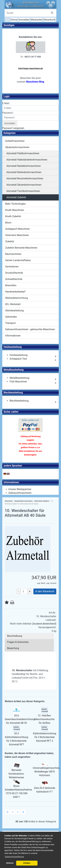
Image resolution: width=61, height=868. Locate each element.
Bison (8, 223)
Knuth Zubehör (13, 216)
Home (14, 20)
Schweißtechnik (14, 279)
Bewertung (13, 648)
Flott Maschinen (18, 382)
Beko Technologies (15, 204)
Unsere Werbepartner (20, 489)
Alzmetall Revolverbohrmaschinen (25, 178)
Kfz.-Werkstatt (13, 304)
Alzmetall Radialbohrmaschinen (24, 166)
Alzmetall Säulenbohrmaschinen (24, 185)
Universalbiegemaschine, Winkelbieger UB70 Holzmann (46, 772)
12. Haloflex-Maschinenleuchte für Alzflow (45, 719)
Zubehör (10, 241)
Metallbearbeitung (19, 378)
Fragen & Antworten (18, 642)
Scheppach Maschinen (17, 229)
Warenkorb (49, 20)
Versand (53, 583)
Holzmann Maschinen (17, 235)
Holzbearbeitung (19, 355)
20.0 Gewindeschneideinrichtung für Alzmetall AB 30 (20, 719)
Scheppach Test (18, 359)
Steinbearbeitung (14, 310)
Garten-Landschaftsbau (18, 260)
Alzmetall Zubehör (16, 197)
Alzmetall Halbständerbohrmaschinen (27, 160)
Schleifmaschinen (15, 141)
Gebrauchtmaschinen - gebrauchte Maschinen (30, 329)
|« (8, 812)
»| (23, 812)
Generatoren (12, 267)
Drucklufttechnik (14, 273)
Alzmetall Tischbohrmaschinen (23, 191)
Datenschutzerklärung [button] (14, 857)
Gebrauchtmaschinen (20, 493)
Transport (10, 323)
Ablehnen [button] (10, 863)
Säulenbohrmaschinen (17, 147)
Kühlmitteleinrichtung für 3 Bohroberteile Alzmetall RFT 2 (45, 737)
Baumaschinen (13, 254)
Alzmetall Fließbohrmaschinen (23, 153)
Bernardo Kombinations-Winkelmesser (16, 774)
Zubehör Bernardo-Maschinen (21, 248)
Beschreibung (15, 636)
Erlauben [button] (27, 863)
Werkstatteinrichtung (16, 298)
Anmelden (24, 20)
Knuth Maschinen (15, 210)
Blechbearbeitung (19, 401)
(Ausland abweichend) (44, 624)
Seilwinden (11, 317)
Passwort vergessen (13, 128)
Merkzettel (37, 20)
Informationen (13, 336)
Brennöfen (11, 285)
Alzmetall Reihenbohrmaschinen (24, 172)
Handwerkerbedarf (15, 292)
